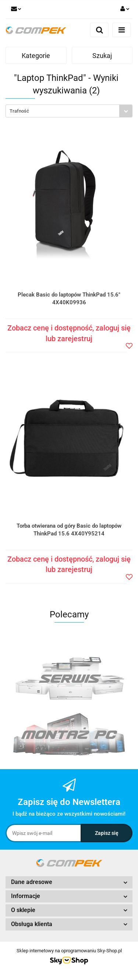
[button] (69, 882)
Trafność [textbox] (19, 111)
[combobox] (69, 111)
